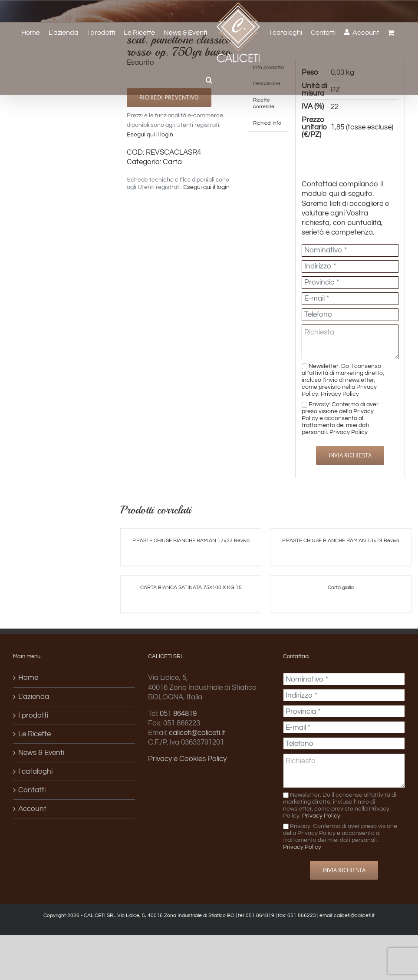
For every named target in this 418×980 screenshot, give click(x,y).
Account (32, 809)
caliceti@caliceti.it (197, 733)
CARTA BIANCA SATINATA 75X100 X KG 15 (191, 588)
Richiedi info (267, 123)
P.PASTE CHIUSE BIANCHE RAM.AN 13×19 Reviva (341, 541)
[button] (209, 80)
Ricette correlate (264, 103)
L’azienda (34, 697)
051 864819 (178, 714)
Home (28, 678)
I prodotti (33, 715)
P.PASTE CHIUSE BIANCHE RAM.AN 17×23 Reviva (191, 541)
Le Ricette (35, 734)
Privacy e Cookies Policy (187, 759)
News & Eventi (41, 753)
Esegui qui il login (150, 135)
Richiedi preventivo (169, 97)
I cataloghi (35, 771)
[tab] (269, 104)
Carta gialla (341, 588)
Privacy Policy (340, 394)
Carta (172, 162)
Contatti (32, 790)
